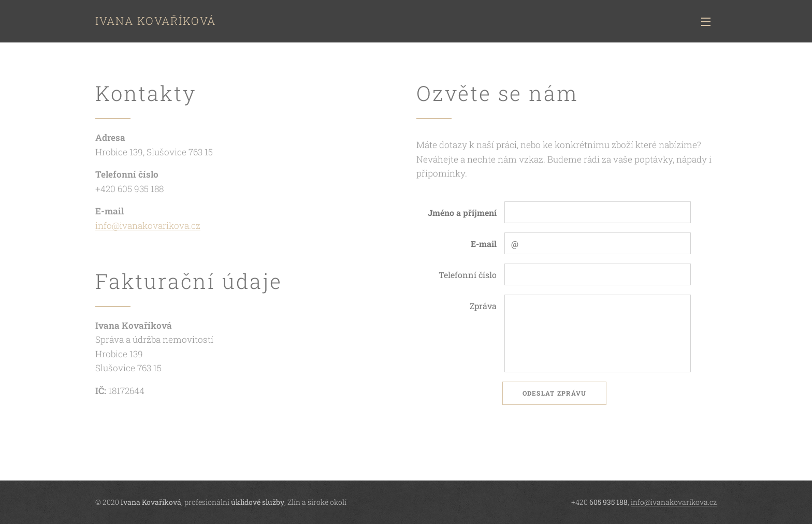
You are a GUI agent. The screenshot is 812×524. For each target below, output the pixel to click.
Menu (706, 22)
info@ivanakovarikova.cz (148, 225)
